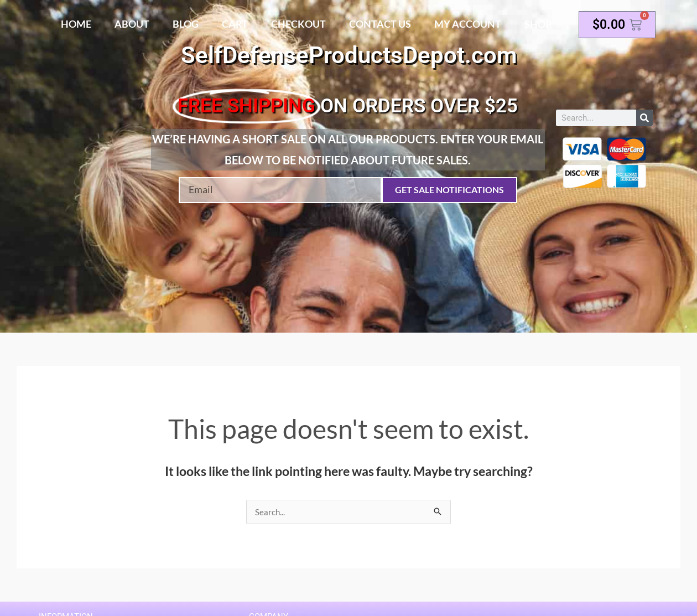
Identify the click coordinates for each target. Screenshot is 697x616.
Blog (186, 24)
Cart (235, 24)
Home (76, 24)
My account (468, 24)
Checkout (298, 24)
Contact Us (380, 24)
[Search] (644, 118)
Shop (538, 24)
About (132, 24)
